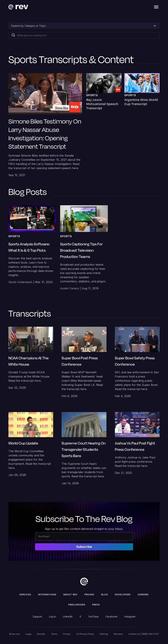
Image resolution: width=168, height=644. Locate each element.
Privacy (67, 634)
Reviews (118, 634)
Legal (28, 634)
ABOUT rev (70, 595)
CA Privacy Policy (85, 634)
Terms (54, 634)
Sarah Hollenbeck (20, 282)
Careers (143, 595)
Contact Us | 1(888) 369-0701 (144, 634)
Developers (123, 595)
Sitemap (104, 634)
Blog (105, 595)
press (96, 605)
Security (41, 634)
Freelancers (77, 605)
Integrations (47, 595)
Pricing (89, 595)
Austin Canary (70, 288)
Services (25, 595)
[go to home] (84, 582)
